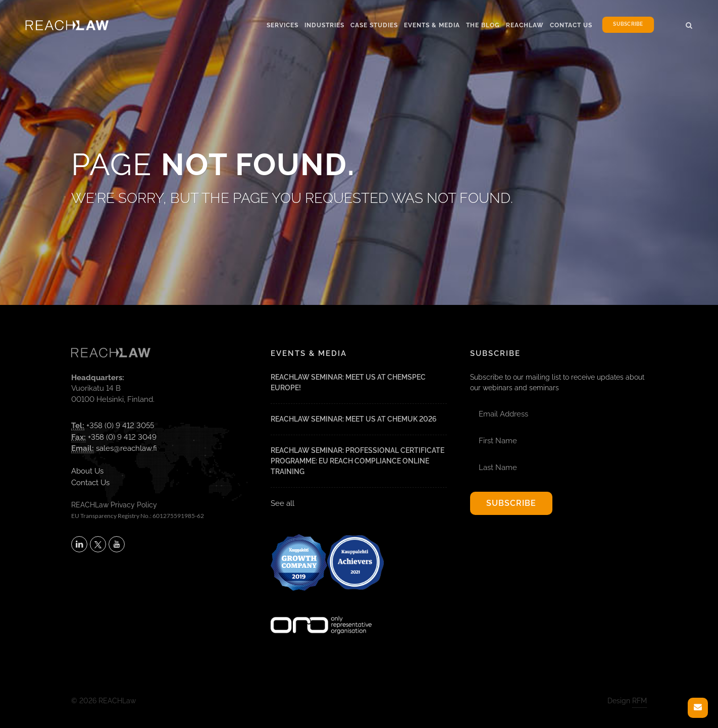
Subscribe (628, 24)
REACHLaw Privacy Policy (114, 505)
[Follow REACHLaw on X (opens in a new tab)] (98, 544)
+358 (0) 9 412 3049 (122, 437)
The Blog (483, 25)
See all (283, 503)
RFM (639, 701)
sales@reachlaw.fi (126, 448)
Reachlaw (525, 25)
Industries (324, 25)
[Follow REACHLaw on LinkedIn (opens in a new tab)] (79, 544)
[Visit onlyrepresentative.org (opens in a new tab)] (321, 612)
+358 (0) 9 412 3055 (120, 426)
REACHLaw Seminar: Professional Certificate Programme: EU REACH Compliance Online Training (357, 461)
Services (283, 25)
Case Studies (374, 25)
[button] (689, 24)
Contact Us (571, 25)
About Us (87, 471)
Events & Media (432, 25)
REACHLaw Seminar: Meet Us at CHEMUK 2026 (354, 419)
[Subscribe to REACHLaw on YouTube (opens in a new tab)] (117, 544)
